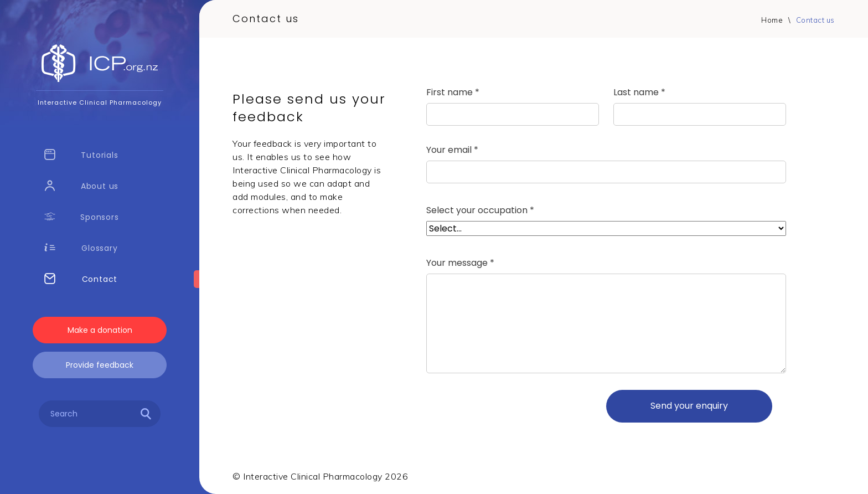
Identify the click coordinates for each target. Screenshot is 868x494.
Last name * (639, 92)
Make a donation (100, 330)
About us (81, 186)
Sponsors (82, 217)
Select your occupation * (480, 210)
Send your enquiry (689, 406)
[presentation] (510, 406)
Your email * (452, 150)
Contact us (815, 20)
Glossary (81, 248)
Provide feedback (100, 365)
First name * (453, 92)
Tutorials (81, 155)
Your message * (460, 263)
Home (772, 20)
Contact (81, 279)
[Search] (146, 415)
